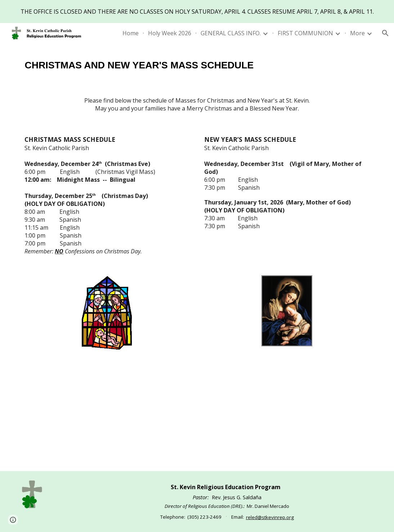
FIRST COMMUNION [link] (305, 33)
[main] (197, 64)
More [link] (357, 33)
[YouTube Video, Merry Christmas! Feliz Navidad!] (197, 415)
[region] (197, 12)
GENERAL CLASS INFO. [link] (231, 33)
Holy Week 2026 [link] (170, 33)
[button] (385, 33)
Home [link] (131, 33)
